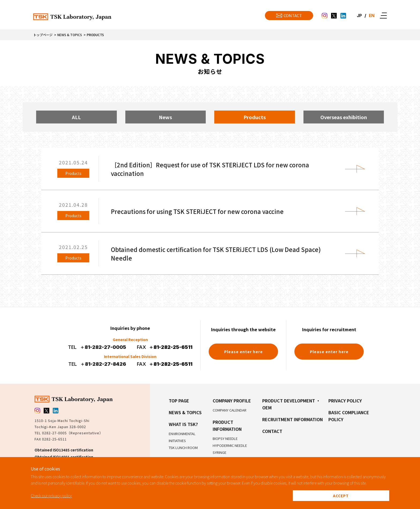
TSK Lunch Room (183, 448)
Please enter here (243, 352)
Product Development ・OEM (291, 404)
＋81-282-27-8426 (103, 364)
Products (255, 117)
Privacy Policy (345, 401)
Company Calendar (230, 410)
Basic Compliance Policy (349, 416)
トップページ (43, 35)
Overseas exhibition (344, 117)
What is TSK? (183, 424)
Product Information (227, 425)
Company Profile (232, 401)
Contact (272, 431)
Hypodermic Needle (230, 445)
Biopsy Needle (225, 438)
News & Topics (70, 35)
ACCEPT (341, 496)
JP (359, 16)
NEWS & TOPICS (185, 412)
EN (372, 16)
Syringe (220, 452)
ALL (76, 117)
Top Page (179, 401)
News (165, 117)
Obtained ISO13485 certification (64, 450)
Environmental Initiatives (182, 437)
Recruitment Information (292, 419)
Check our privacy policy (51, 496)
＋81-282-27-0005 (103, 347)
